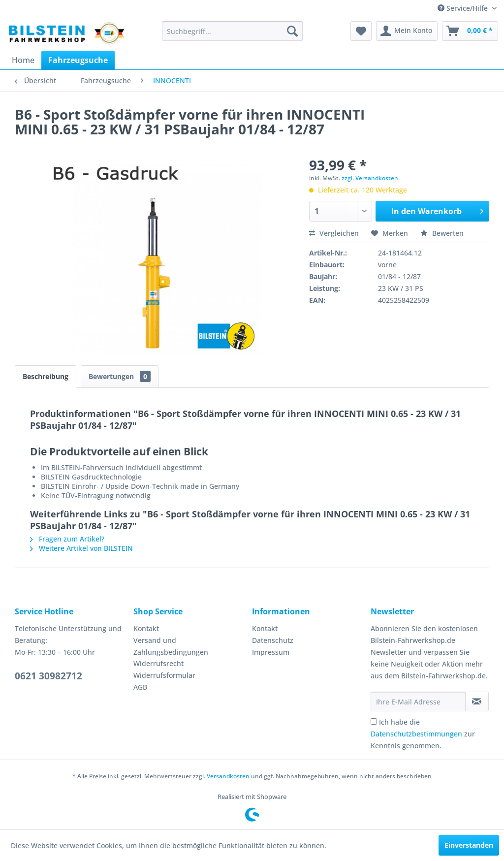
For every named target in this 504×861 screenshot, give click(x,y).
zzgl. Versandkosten (370, 178)
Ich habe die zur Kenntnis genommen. (423, 734)
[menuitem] (233, 31)
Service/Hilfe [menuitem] (464, 8)
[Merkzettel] (361, 31)
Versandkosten (228, 776)
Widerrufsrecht (158, 663)
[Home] (23, 60)
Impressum (271, 652)
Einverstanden (469, 845)
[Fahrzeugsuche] (78, 60)
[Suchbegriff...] (233, 31)
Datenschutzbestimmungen (416, 734)
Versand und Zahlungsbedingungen (171, 646)
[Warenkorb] (470, 31)
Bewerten (442, 233)
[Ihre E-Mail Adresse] (418, 702)
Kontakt (146, 628)
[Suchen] (292, 31)
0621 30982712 (48, 676)
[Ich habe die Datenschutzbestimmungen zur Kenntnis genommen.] (374, 721)
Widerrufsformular (164, 675)
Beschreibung (46, 376)
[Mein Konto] (407, 31)
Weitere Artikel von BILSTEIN (81, 548)
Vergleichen (334, 233)
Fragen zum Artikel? (67, 539)
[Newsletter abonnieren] (477, 702)
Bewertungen (120, 376)
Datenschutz (273, 640)
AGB (140, 687)
